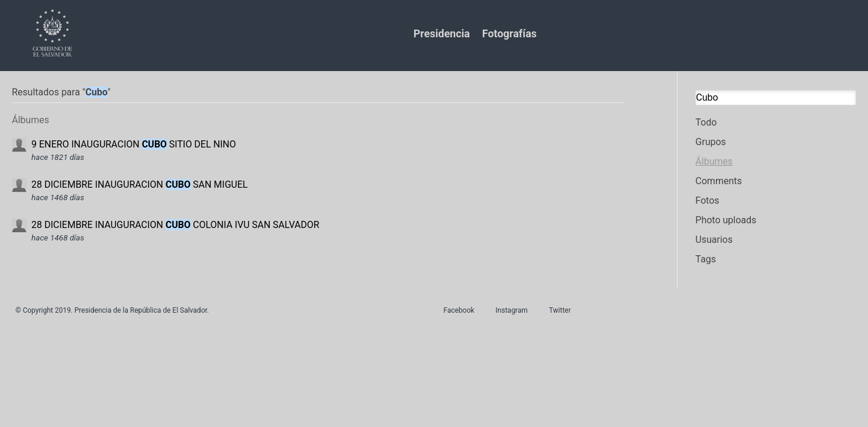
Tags (706, 259)
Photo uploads (726, 220)
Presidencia (442, 33)
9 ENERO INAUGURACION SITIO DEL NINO (134, 144)
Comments (718, 181)
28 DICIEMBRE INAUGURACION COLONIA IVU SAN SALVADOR (175, 225)
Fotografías (509, 33)
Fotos (707, 200)
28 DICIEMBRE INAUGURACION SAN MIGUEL (140, 184)
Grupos (711, 142)
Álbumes (714, 161)
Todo (706, 122)
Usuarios (714, 240)
